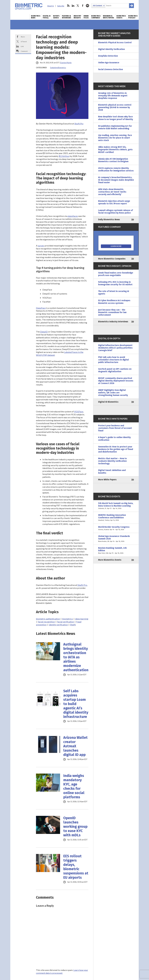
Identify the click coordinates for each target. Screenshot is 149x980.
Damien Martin (66, 63)
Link (22, 46)
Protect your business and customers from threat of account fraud (115, 428)
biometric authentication (48, 619)
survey (41, 246)
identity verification (58, 625)
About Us (51, 6)
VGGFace (79, 411)
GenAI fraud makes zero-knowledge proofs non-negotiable (116, 274)
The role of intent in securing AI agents (114, 293)
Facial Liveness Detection (111, 69)
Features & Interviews (66, 17)
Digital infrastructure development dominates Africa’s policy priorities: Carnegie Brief (115, 348)
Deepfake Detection (108, 56)
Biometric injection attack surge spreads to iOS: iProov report (114, 202)
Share (23, 37)
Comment (24, 51)
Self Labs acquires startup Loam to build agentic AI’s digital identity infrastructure (76, 704)
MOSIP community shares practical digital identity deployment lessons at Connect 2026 (116, 381)
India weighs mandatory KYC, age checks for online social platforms (74, 786)
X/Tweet (24, 41)
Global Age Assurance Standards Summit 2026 (116, 539)
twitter (78, 6)
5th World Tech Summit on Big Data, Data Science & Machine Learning (116, 506)
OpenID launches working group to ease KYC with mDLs (75, 827)
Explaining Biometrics (58, 68)
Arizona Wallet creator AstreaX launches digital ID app (75, 746)
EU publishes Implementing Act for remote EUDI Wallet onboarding (115, 127)
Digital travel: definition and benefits (112, 472)
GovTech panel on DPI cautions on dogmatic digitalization (115, 370)
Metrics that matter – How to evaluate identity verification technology (112, 461)
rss (68, 6)
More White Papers (107, 480)
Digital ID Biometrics (108, 402)
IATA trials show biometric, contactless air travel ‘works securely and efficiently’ (112, 192)
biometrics (68, 619)
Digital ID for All (47, 17)
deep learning (82, 619)
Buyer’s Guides (56, 17)
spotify (87, 6)
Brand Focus (86, 17)
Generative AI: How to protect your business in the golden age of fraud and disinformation (116, 449)
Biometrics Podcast (133, 17)
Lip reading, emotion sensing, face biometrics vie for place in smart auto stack (115, 138)
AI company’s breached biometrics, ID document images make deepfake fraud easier (116, 180)
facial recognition (46, 622)
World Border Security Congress (116, 528)
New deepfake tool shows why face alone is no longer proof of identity (116, 118)
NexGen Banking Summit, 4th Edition (116, 551)
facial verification (66, 622)
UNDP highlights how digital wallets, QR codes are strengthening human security (113, 393)
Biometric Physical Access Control (115, 43)
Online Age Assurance (109, 63)
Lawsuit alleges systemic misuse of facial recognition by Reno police (115, 212)
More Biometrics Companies (112, 259)
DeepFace (41, 308)
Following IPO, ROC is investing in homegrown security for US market (115, 283)
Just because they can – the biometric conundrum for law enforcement (112, 312)
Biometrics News (36, 17)
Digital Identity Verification (111, 49)
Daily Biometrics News (109, 220)
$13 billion (64, 156)
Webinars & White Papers (108, 17)
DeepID (44, 332)
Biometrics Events (121, 17)
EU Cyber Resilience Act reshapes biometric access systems (114, 302)
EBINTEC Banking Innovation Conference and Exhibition (116, 518)
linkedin (73, 6)
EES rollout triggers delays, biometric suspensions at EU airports (76, 867)
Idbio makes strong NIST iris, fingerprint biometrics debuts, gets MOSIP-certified (115, 150)
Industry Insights (77, 17)
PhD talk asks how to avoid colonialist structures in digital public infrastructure (113, 360)
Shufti (73, 625)
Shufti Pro (79, 124)
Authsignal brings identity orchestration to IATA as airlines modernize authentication (76, 657)
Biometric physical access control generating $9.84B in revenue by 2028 (115, 107)
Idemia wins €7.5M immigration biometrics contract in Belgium (113, 160)
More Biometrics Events (110, 560)
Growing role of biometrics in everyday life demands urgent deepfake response (113, 96)
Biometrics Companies (96, 17)
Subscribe (61, 6)
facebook (83, 6)
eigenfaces (73, 216)
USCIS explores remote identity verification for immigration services (116, 169)
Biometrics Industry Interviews (113, 322)
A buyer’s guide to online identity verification (114, 439)
